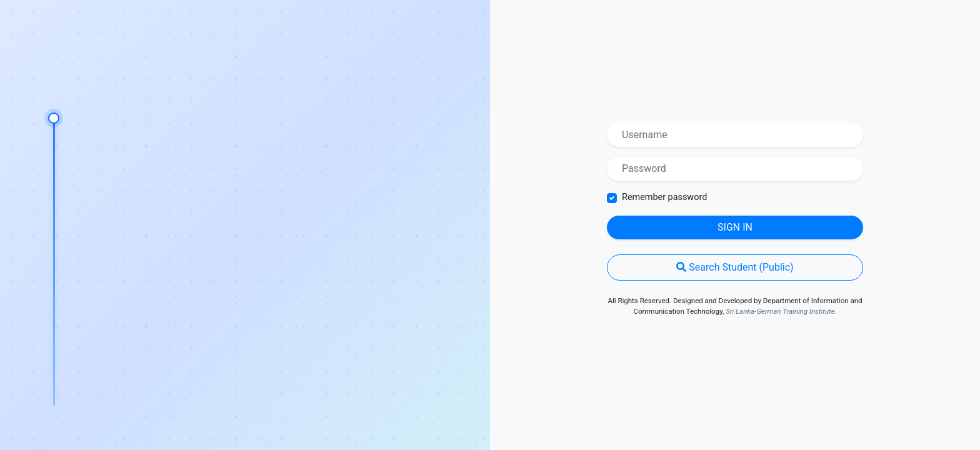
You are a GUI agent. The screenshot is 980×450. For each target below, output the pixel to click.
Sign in (735, 227)
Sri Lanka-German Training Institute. (781, 311)
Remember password (664, 197)
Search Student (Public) (735, 267)
